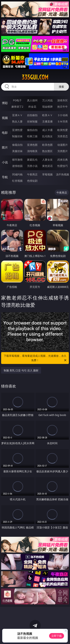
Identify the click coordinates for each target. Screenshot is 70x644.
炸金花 (32, 107)
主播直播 (47, 121)
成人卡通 (47, 130)
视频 (5, 118)
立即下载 (57, 636)
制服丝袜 (17, 136)
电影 (5, 133)
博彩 (5, 103)
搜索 (61, 87)
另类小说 (32, 166)
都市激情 (17, 160)
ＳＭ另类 (63, 121)
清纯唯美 (32, 151)
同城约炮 (17, 174)
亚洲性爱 (17, 130)
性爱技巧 (63, 166)
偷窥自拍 (17, 145)
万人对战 (47, 100)
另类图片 (63, 151)
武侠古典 (63, 160)
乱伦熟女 (47, 136)
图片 (5, 147)
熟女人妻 (17, 121)
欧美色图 (47, 145)
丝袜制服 (32, 121)
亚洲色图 (32, 145)
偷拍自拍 (32, 130)
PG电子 (17, 100)
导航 (5, 177)
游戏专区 (63, 100)
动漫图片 (63, 145)
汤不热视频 (63, 174)
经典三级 (32, 136)
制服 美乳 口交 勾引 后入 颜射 (21, 370)
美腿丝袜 (17, 151)
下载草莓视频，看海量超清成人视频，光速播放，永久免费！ (35, 358)
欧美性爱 (63, 130)
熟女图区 (47, 151)
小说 (5, 162)
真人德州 (32, 100)
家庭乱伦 (32, 160)
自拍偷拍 (32, 115)
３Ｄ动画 (63, 115)
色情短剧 (32, 181)
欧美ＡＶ (47, 115)
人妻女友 (47, 160)
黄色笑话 (47, 166)
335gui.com (35, 77)
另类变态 (63, 136)
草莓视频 (47, 174)
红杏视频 (17, 181)
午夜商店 (32, 174)
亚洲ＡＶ (17, 115)
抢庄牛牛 (63, 107)
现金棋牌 (47, 107)
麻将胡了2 (17, 107)
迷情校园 (17, 166)
